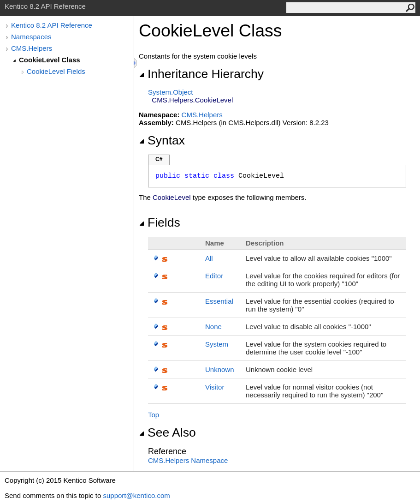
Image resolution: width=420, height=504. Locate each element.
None (213, 327)
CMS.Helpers (32, 48)
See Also (167, 432)
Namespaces (31, 37)
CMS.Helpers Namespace (188, 460)
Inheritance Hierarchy (201, 74)
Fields (160, 222)
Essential (219, 301)
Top (154, 415)
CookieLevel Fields (56, 71)
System (217, 344)
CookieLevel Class (50, 60)
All (209, 258)
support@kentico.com (136, 495)
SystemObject (171, 92)
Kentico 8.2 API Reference (52, 25)
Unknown (220, 369)
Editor (214, 276)
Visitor (215, 387)
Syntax (162, 140)
